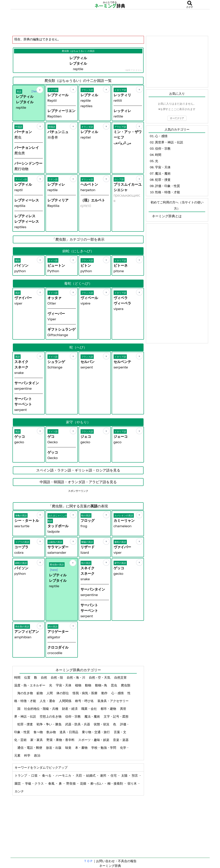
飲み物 (51, 732)
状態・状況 (102, 724)
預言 (135, 775)
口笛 (35, 775)
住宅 (114, 775)
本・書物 (82, 748)
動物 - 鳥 (102, 685)
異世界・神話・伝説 (169, 142)
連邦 (103, 775)
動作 (105, 693)
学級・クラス (35, 783)
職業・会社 (89, 709)
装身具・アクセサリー (113, 701)
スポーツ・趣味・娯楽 (94, 740)
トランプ (21, 775)
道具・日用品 (69, 732)
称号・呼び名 (85, 701)
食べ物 (38, 732)
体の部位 (63, 693)
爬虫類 (126, 685)
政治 (37, 755)
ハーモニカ (64, 775)
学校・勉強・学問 (104, 748)
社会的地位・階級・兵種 (42, 709)
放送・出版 (54, 748)
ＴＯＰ (88, 861)
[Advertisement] (110, 22)
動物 (88, 685)
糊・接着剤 (115, 783)
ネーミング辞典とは (167, 216)
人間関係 (65, 701)
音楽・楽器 (121, 740)
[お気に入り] (40, 90)
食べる (47, 775)
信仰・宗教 (73, 716)
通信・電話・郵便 (30, 748)
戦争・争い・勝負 (49, 724)
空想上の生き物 (51, 716)
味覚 (69, 748)
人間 (50, 693)
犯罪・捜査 (25, 724)
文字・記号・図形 (116, 716)
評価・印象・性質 (167, 186)
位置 (28, 677)
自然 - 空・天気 (100, 677)
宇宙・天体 (64, 685)
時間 (18, 677)
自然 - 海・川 (76, 677)
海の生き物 (25, 693)
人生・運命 (48, 701)
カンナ (19, 791)
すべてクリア (177, 118)
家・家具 (37, 740)
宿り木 (132, 783)
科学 (28, 755)
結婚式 (91, 775)
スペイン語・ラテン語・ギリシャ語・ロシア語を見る (78, 470)
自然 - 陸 (57, 677)
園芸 (18, 783)
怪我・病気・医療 (85, 693)
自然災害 (121, 677)
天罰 (79, 775)
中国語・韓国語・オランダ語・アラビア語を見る (78, 482)
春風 (52, 783)
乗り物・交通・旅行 (96, 732)
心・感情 (118, 693)
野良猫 (71, 783)
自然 (44, 677)
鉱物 (40, 693)
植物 (78, 685)
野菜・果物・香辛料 (61, 740)
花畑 (83, 783)
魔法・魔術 (92, 716)
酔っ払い (97, 783)
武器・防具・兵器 (78, 724)
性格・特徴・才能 (167, 192)
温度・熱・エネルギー (30, 685)
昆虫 (114, 685)
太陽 (125, 775)
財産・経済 (70, 709)
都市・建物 (109, 709)
